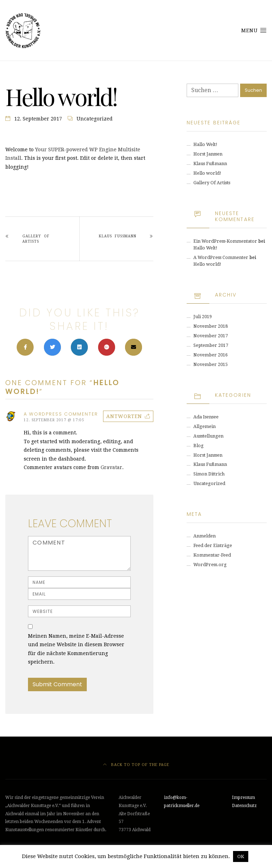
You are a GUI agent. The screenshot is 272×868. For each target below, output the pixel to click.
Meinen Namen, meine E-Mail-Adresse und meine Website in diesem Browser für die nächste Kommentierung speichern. (76, 649)
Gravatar (111, 467)
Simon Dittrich (209, 474)
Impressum (243, 797)
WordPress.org (210, 565)
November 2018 (211, 326)
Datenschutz (244, 806)
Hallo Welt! (205, 144)
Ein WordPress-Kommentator (225, 241)
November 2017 (211, 336)
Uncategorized (95, 119)
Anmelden (205, 536)
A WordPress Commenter (221, 257)
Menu (254, 30)
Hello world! (207, 173)
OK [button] (241, 856)
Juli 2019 (203, 317)
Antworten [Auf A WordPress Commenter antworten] (124, 416)
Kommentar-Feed (212, 555)
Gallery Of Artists (36, 239)
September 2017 (211, 345)
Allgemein (205, 426)
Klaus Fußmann (118, 236)
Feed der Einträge (213, 545)
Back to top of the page (136, 765)
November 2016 (211, 355)
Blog (199, 446)
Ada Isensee (206, 417)
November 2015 (211, 364)
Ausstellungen (208, 436)
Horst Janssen (208, 154)
